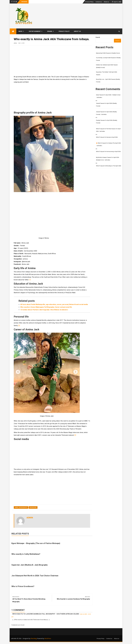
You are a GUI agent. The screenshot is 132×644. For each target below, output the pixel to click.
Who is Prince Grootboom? (23, 586)
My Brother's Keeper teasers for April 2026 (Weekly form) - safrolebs (108, 159)
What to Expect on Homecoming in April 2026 (108, 151)
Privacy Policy (89, 2)
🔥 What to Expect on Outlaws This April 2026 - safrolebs (108, 144)
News (20, 31)
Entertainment (35, 31)
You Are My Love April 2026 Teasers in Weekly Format (108, 59)
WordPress (48, 638)
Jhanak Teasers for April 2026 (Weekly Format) (106, 105)
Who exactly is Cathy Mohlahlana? (26, 554)
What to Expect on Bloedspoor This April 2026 (109, 166)
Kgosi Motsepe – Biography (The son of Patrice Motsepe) (36, 543)
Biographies (33, 507)
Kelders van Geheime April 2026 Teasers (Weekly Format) (107, 66)
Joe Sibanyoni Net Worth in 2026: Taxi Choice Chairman (35, 576)
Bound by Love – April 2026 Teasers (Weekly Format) (108, 81)
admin (15, 43)
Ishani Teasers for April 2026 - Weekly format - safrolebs (108, 96)
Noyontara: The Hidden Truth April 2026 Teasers (107, 73)
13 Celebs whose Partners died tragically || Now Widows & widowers (44, 310)
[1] (30, 280)
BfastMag (34, 638)
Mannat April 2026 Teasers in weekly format (108, 53)
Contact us (99, 2)
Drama (50, 31)
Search (98, 37)
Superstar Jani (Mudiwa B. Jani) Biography (30, 565)
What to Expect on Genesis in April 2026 (107, 137)
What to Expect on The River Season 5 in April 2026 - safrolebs (108, 130)
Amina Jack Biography (21, 507)
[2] (19, 326)
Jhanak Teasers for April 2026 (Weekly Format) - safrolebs (106, 113)
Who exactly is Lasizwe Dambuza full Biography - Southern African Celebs (46, 614)
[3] (75, 435)
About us (106, 2)
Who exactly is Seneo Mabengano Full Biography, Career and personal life (46, 307)
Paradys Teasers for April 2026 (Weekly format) (107, 122)
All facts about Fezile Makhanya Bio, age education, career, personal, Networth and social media (54, 304)
